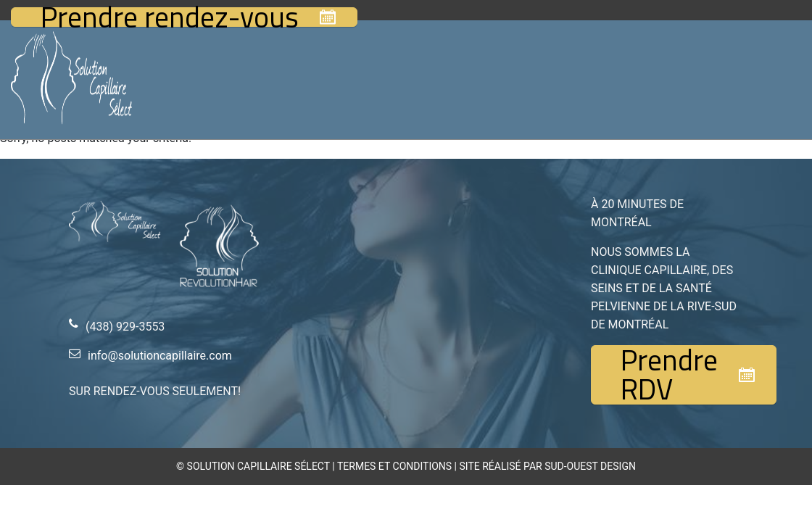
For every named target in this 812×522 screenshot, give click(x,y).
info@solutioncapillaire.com (160, 356)
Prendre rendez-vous (170, 17)
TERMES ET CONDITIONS (394, 466)
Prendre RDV (669, 375)
